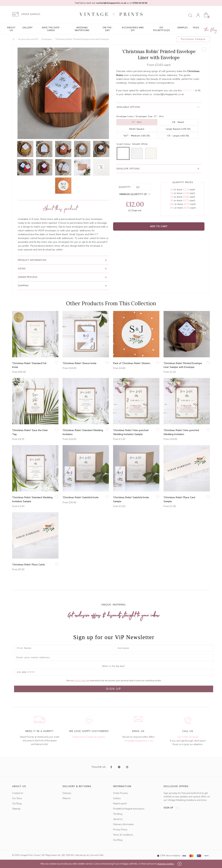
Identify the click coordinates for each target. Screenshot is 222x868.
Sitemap (16, 809)
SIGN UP (114, 689)
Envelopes (47, 39)
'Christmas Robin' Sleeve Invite (80, 363)
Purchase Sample (193, 39)
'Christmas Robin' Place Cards (29, 565)
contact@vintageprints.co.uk (168, 94)
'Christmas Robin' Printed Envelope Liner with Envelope (82, 39)
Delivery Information (123, 824)
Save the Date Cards (51, 29)
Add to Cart (159, 226)
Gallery (27, 28)
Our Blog (17, 804)
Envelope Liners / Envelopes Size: (135, 116)
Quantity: (125, 187)
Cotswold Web (96, 855)
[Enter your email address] (114, 657)
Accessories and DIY (133, 29)
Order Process (121, 793)
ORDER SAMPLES (31, 14)
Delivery (67, 793)
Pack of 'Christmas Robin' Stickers (132, 363)
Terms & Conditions (123, 835)
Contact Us (18, 793)
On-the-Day (108, 29)
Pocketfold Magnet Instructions (129, 809)
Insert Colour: (124, 144)
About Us (11, 29)
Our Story (17, 798)
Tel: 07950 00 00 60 (188, 737)
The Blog (211, 30)
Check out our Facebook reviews (89, 737)
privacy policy (81, 681)
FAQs (196, 28)
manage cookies (166, 864)
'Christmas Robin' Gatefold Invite (81, 497)
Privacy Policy (120, 830)
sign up (172, 808)
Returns (67, 798)
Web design (81, 855)
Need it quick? (120, 804)
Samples (182, 28)
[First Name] (63, 648)
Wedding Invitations (82, 29)
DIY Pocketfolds (161, 29)
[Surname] (164, 648)
